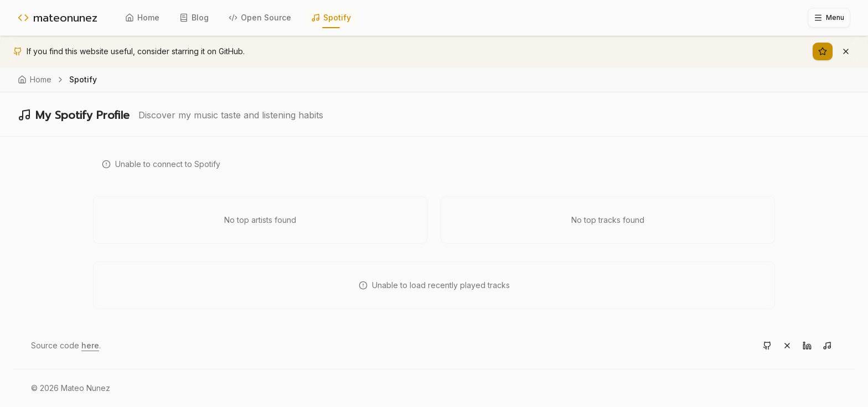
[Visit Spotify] (827, 346)
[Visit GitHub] (767, 346)
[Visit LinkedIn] (807, 346)
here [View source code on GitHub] (90, 345)
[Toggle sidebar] (829, 18)
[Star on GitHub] (823, 51)
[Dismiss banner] (846, 51)
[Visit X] (787, 346)
